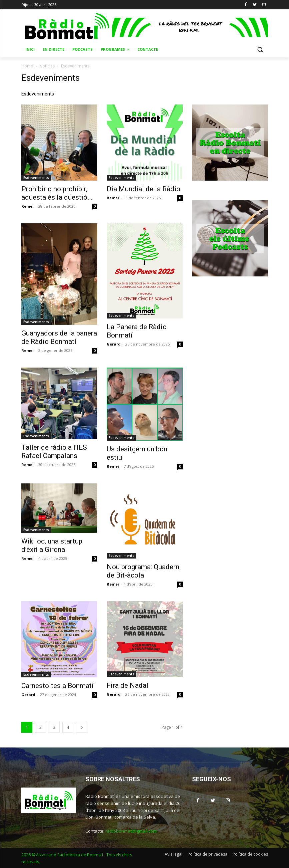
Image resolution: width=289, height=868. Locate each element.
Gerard (114, 344)
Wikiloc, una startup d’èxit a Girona (52, 545)
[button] (260, 50)
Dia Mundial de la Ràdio (143, 189)
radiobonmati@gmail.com (131, 831)
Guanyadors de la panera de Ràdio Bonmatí (59, 337)
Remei (27, 206)
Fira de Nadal (127, 685)
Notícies (47, 66)
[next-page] (82, 727)
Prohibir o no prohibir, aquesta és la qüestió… (57, 193)
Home (27, 66)
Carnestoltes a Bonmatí (57, 686)
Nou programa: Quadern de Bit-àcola (143, 571)
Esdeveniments (36, 178)
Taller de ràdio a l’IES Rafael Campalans (54, 452)
